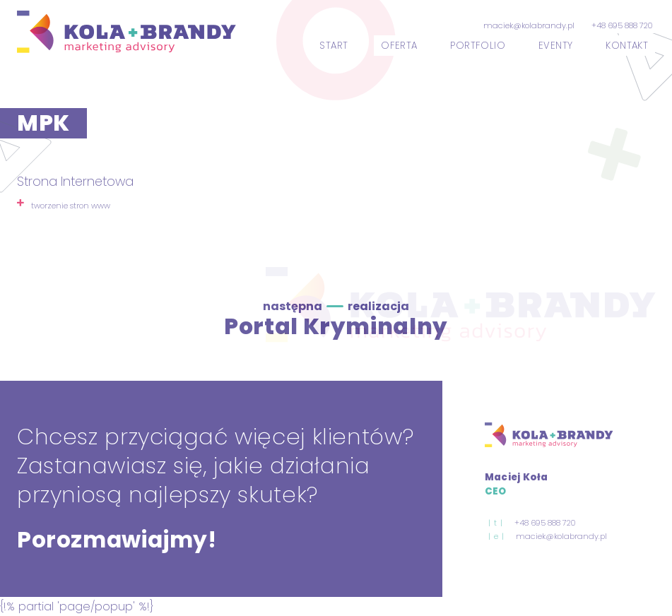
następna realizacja (336, 306)
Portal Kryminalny (336, 326)
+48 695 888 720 (622, 25)
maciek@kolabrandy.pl (529, 25)
